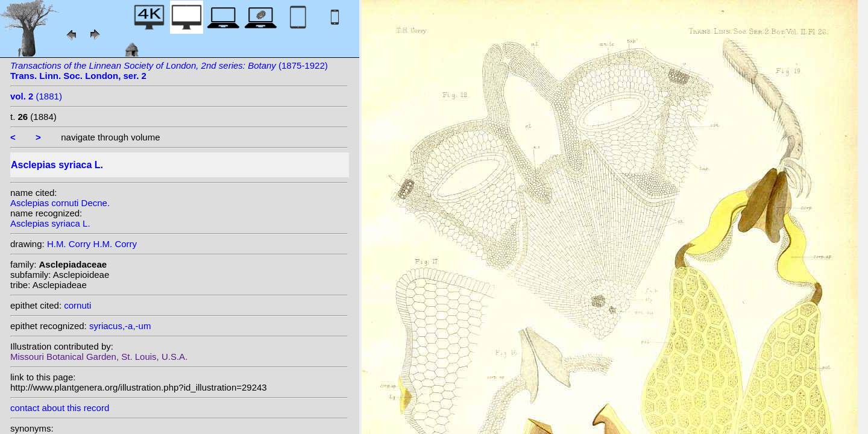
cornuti (77, 305)
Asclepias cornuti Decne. (60, 203)
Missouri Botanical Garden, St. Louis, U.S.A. (99, 357)
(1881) (36, 96)
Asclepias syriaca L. (50, 223)
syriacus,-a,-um (120, 326)
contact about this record (60, 408)
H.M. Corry (69, 244)
